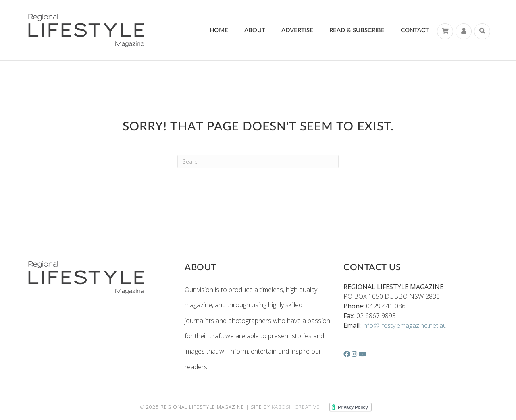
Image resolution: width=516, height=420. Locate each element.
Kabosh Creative (296, 407)
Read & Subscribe (357, 30)
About (255, 30)
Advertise (297, 30)
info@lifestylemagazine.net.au (405, 325)
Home (219, 30)
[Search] (482, 31)
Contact (415, 30)
